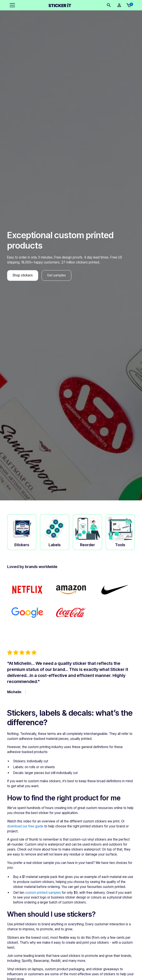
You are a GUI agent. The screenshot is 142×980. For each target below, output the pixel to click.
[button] (11, 5)
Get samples (56, 275)
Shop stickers (23, 275)
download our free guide (25, 826)
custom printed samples (43, 893)
